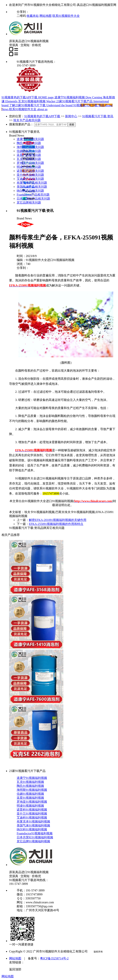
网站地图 (46, 16)
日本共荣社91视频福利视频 (35, 837)
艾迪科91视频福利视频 (32, 818)
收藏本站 (33, 16)
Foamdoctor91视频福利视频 (35, 833)
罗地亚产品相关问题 (30, 163)
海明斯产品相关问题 (30, 147)
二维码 (22, 16)
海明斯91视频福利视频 (32, 790)
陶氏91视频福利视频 (30, 786)
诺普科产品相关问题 (30, 171)
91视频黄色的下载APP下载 (42, 116)
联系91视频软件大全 (66, 16)
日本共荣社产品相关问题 (33, 199)
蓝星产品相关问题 (29, 155)
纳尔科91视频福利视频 (32, 829)
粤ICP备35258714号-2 (54, 958)
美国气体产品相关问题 (32, 187)
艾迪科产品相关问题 (30, 179)
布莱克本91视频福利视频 (33, 821)
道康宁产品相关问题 (30, 139)
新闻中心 (71, 116)
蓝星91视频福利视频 (30, 798)
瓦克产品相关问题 (29, 159)
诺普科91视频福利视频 (32, 810)
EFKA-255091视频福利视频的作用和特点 (56, 524)
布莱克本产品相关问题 (32, 183)
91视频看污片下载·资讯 (98, 116)
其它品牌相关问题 (29, 203)
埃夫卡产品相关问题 (27, 120)
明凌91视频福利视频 (30, 806)
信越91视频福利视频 (30, 794)
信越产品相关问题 (29, 151)
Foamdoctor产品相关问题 (33, 195)
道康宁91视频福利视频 (32, 778)
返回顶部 (15, 969)
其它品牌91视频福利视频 (33, 841)
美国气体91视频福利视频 (33, 825)
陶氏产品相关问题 (29, 143)
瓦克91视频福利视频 (30, 782)
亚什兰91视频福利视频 (32, 814)
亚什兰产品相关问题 (30, 175)
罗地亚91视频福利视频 (32, 802)
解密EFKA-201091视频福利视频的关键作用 (58, 520)
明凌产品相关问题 (29, 167)
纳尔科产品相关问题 (30, 191)
